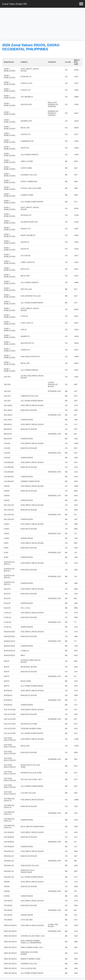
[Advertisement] (42, 25)
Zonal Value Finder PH (14, 4)
